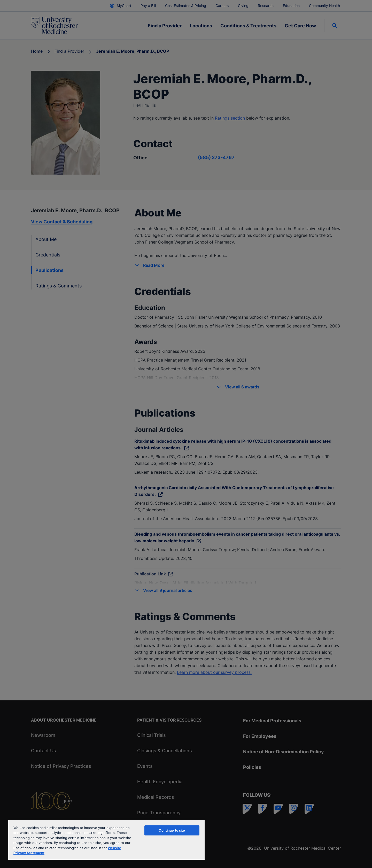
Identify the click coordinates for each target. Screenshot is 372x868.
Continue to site (172, 830)
